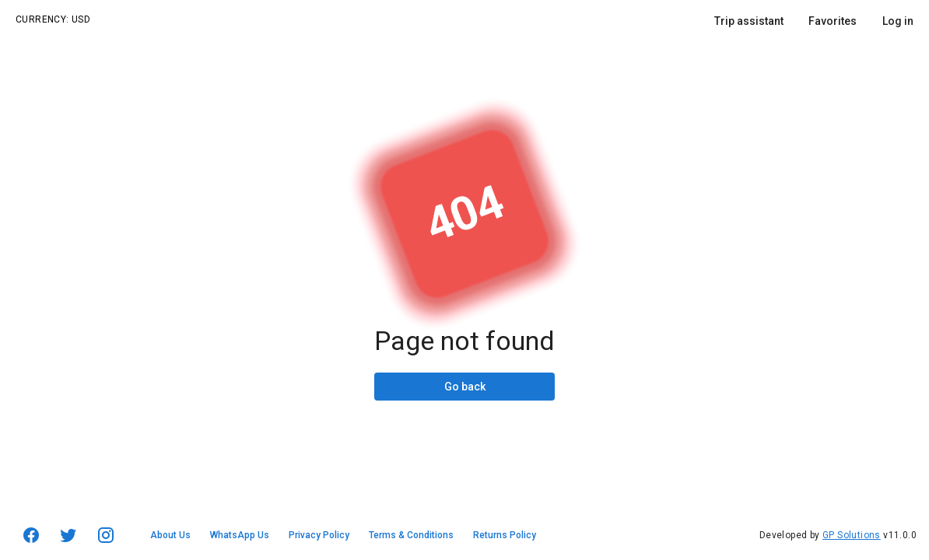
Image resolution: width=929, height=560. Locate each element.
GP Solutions (852, 535)
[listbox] (814, 27)
